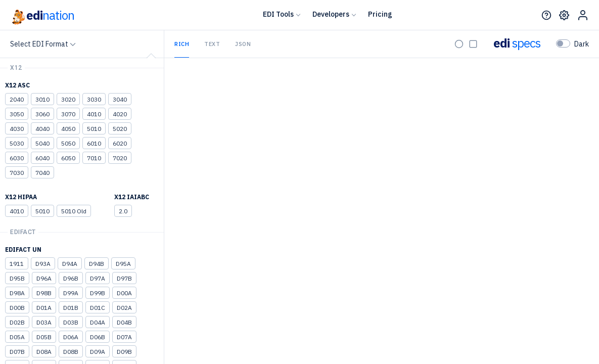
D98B (44, 293)
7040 (42, 173)
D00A (124, 293)
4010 (94, 114)
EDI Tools (278, 14)
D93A (43, 264)
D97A (98, 278)
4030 (17, 129)
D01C (98, 308)
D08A (44, 352)
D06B (98, 337)
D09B (124, 352)
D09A (98, 352)
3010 (42, 99)
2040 (17, 99)
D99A (71, 293)
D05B (44, 337)
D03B (71, 322)
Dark (582, 44)
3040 (120, 99)
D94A (70, 264)
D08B (71, 352)
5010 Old (74, 211)
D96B (71, 278)
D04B (124, 322)
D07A (124, 337)
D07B (17, 352)
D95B (17, 278)
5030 (17, 143)
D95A (123, 264)
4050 (68, 129)
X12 (16, 68)
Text (212, 44)
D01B (71, 308)
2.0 (123, 211)
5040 (42, 143)
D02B (17, 322)
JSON (243, 44)
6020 (120, 143)
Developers (331, 14)
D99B (98, 293)
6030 (17, 158)
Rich (182, 44)
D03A (44, 322)
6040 (42, 158)
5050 (68, 143)
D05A (17, 337)
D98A (17, 293)
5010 (94, 129)
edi (42, 15)
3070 (68, 114)
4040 (42, 129)
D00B (17, 308)
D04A (98, 322)
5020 (120, 129)
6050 (68, 158)
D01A (44, 308)
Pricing (380, 14)
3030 (94, 99)
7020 (120, 158)
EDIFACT (23, 232)
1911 (17, 264)
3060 (42, 114)
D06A (71, 337)
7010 (94, 158)
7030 (17, 173)
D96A (44, 278)
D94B (97, 264)
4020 (120, 114)
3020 (68, 99)
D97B (124, 278)
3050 (17, 114)
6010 (94, 143)
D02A (124, 308)
